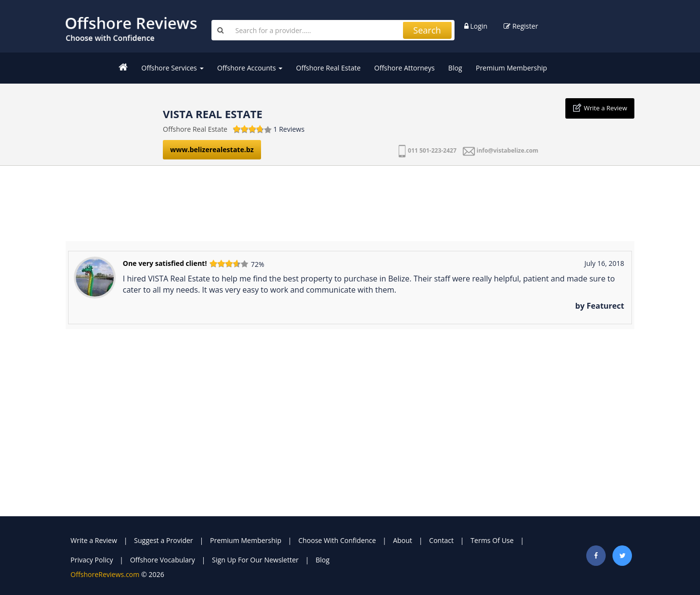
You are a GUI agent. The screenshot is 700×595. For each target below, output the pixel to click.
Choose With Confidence (337, 540)
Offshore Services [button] (173, 68)
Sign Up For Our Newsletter (255, 560)
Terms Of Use (492, 540)
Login (476, 26)
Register (521, 26)
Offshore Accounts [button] (250, 68)
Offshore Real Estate (328, 68)
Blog (455, 68)
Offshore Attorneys (404, 68)
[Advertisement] (350, 200)
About (402, 540)
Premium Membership (512, 68)
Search (427, 30)
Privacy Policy (92, 560)
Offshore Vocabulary (162, 560)
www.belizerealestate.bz (212, 149)
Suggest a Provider (164, 540)
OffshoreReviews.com (105, 574)
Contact (441, 540)
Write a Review (605, 108)
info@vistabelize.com (507, 150)
